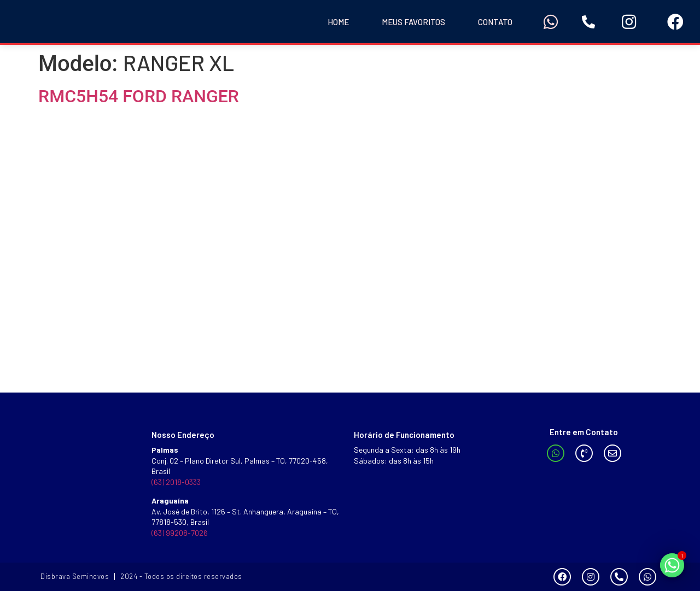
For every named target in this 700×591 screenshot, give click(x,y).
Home (338, 22)
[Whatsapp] (672, 565)
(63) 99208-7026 (180, 533)
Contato (495, 22)
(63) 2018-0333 (176, 482)
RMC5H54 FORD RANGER (139, 96)
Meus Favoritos (413, 22)
